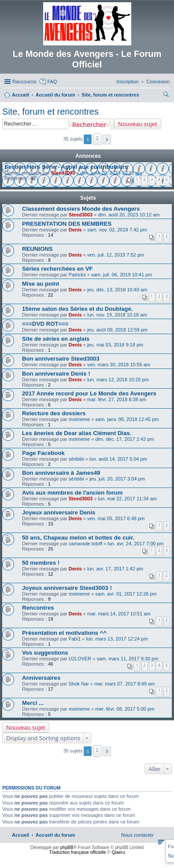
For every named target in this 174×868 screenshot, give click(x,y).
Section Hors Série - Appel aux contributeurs (66, 167)
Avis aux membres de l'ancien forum (72, 493)
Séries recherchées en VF (57, 269)
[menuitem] (158, 82)
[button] (107, 140)
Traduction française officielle (78, 852)
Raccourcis (24, 82)
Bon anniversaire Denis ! (56, 374)
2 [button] (97, 138)
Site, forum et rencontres (50, 112)
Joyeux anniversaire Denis (59, 512)
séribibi (76, 459)
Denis (75, 230)
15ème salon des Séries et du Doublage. (77, 309)
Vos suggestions (45, 653)
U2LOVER (80, 659)
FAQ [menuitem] (52, 82)
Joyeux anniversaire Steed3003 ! (67, 588)
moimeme (79, 419)
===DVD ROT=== (45, 324)
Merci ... (33, 703)
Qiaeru (118, 852)
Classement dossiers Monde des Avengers (81, 209)
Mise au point (41, 284)
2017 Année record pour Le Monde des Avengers (89, 393)
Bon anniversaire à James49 (61, 473)
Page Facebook (43, 453)
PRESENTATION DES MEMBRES (67, 224)
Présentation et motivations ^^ (64, 633)
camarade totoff (85, 544)
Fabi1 (75, 639)
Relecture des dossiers (54, 413)
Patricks (77, 275)
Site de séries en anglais (56, 339)
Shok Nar (79, 684)
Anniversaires (41, 678)
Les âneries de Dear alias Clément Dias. (77, 433)
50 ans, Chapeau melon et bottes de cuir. (78, 538)
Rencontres (38, 608)
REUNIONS (37, 249)
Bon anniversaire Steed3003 (61, 359)
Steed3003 (63, 173)
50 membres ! (41, 563)
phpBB (67, 848)
